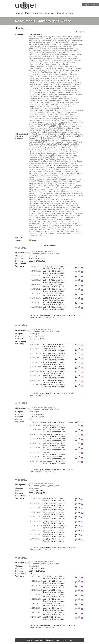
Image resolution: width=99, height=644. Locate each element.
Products (19, 13)
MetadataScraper (54, 132)
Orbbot (64, 148)
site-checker (69, 184)
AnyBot (59, 45)
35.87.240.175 (35, 298)
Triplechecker (78, 213)
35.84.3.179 (34, 358)
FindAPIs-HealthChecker (38, 92)
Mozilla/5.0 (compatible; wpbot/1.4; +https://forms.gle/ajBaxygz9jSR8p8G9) (44, 252)
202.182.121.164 (36, 422)
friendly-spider (34, 94)
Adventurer (62, 41)
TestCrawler (47, 205)
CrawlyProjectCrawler (61, 71)
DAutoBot (64, 75)
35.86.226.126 (35, 353)
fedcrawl (58, 88)
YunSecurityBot (76, 231)
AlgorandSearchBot (53, 43)
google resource (63, 100)
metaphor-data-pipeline (71, 132)
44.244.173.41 (35, 512)
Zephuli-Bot (70, 233)
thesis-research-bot (63, 207)
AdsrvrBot (55, 39)
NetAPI (44, 142)
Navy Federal (73, 140)
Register (94, 5)
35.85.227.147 (35, 517)
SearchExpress (35, 178)
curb (31, 73)
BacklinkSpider (71, 51)
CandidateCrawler (63, 59)
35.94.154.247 (35, 617)
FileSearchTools (71, 90)
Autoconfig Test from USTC (68, 49)
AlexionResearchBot (37, 43)
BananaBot (49, 53)
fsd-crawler (33, 96)
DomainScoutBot (36, 82)
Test (63, 203)
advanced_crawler (50, 41)
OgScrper (45, 146)
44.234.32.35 (35, 608)
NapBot (64, 140)
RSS (57, 640)
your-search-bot (57, 231)
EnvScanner (41, 86)
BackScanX (34, 53)
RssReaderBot (73, 170)
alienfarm (65, 43)
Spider (68, 192)
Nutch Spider (73, 144)
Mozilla (52, 136)
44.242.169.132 (36, 590)
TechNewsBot (44, 203)
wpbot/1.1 (21, 403)
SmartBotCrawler (58, 188)
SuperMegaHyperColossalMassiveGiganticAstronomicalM (51, 199)
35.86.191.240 (35, 367)
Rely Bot (49, 164)
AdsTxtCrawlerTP (36, 41)
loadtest (67, 126)
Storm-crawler (77, 193)
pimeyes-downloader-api (55, 152)
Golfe (46, 100)
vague (43, 217)
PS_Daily (68, 160)
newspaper (52, 142)
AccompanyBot (66, 37)
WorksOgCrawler (36, 229)
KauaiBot (73, 118)
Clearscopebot (51, 65)
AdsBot (48, 39)
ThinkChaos (76, 207)
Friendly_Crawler (76, 94)
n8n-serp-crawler (54, 140)
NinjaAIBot (56, 144)
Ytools (66, 231)
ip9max (72, 114)
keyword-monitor (66, 120)
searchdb (45, 176)
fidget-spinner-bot (57, 90)
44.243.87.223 (35, 430)
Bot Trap (63, 640)
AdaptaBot (77, 37)
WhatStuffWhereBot (56, 225)
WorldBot (47, 229)
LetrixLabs (33, 122)
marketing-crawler (70, 130)
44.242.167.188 (36, 461)
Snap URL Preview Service (39, 190)
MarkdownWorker (56, 130)
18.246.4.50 (34, 302)
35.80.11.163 (35, 577)
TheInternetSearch (36, 207)
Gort (58, 102)
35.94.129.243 (35, 594)
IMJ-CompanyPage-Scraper (67, 112)
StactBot (62, 193)
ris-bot (47, 166)
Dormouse (59, 82)
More (46, 136)
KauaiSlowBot (34, 120)
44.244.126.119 (36, 526)
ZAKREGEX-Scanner (46, 233)
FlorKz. (61, 92)
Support (60, 13)
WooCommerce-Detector (39, 227)
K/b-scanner (64, 118)
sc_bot (67, 174)
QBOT (75, 160)
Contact (70, 13)
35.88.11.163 (35, 508)
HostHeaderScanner (37, 110)
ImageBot (33, 112)
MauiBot (44, 132)
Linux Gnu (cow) (39, 124)
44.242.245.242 (36, 439)
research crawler (59, 164)
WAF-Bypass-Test (58, 219)
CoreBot (45, 69)
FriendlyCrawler (47, 94)
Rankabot (67, 162)
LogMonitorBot (76, 126)
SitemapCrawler (45, 186)
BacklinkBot (47, 51)
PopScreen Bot (44, 156)
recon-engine (77, 162)
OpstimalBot (56, 148)
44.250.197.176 (36, 362)
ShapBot (32, 184)
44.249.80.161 (35, 271)
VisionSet (33, 219)
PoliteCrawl (33, 156)
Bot (70, 55)
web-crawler (52, 221)
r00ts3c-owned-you (48, 162)
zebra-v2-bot (60, 233)
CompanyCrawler (55, 67)
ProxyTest (60, 160)
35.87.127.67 (35, 612)
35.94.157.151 (35, 275)
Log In (86, 5)
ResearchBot (71, 164)
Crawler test (68, 69)
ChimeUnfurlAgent (59, 63)
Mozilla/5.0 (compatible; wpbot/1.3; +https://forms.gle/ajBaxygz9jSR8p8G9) (44, 330)
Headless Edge (66, 106)
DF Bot (68, 76)
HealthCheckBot (35, 108)
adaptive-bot (34, 39)
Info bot (49, 114)
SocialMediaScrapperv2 (38, 192)
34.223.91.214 (35, 521)
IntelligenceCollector (61, 114)
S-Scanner (66, 172)
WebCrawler (69, 221)
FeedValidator (75, 88)
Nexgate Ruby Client (74, 142)
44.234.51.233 (35, 599)
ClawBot (32, 65)
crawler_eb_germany (44, 71)
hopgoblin (63, 108)
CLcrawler (40, 65)
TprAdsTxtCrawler (36, 213)
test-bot (32, 205)
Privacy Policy (50, 640)
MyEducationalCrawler (38, 140)
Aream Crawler (52, 47)
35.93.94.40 (34, 344)
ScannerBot (59, 174)
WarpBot (32, 221)
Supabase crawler (66, 195)
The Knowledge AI (72, 205)
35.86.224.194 (35, 585)
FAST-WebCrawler (47, 88)
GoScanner (65, 102)
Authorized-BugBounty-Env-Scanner (43, 49)
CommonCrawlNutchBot (38, 67)
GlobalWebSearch (36, 100)
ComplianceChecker (70, 67)
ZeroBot (79, 233)
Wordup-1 (53, 227)
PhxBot (42, 152)
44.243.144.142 (36, 530)
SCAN (51, 174)
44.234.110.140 (36, 581)
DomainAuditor (74, 78)
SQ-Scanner (34, 193)
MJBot (62, 134)
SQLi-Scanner (45, 193)
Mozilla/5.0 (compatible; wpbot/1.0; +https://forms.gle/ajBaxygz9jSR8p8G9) (44, 562)
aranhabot (42, 47)
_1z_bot (38, 235)
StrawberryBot (34, 195)
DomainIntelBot (71, 80)
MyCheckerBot (50, 138)
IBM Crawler (78, 110)
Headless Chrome (53, 106)
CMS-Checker (62, 65)
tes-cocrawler (55, 203)
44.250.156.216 (36, 307)
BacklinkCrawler (58, 51)
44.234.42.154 (35, 499)
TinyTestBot (73, 209)
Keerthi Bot (45, 120)
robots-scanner (41, 168)
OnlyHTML (65, 146)
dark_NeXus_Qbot (36, 75)
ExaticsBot (57, 86)
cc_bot (41, 61)
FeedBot (66, 88)
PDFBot (79, 150)
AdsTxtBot (64, 39)
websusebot (72, 223)
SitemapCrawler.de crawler (62, 186)
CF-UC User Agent (36, 63)
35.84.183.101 (35, 443)
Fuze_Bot (42, 96)
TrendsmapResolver (64, 213)
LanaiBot (77, 120)
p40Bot (45, 150)
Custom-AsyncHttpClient (43, 73)
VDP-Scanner (51, 217)
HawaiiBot (41, 106)
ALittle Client (74, 43)
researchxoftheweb (36, 166)
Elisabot (45, 84)
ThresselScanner (36, 209)
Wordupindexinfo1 (64, 227)
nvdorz (38, 146)
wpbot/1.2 (21, 480)
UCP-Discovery (51, 215)
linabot (51, 122)
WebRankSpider (35, 223)
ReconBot (33, 164)
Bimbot (32, 55)
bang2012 (58, 53)
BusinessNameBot (36, 59)
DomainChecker (35, 80)
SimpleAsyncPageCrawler (54, 184)
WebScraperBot (49, 223)
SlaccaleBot (46, 188)
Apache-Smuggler (70, 45)
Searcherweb (55, 176)
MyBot (41, 138)
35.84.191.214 (35, 539)
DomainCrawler (48, 80)
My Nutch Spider (62, 136)
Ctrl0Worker (75, 71)
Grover (32, 104)
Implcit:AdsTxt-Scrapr (37, 114)
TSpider (41, 215)
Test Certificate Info (72, 203)
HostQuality (50, 110)
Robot (53, 166)
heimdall (46, 108)
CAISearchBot (50, 59)
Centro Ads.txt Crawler (53, 61)
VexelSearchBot (64, 217)
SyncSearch (34, 201)
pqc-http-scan (57, 156)
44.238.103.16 (35, 280)
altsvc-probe (45, 45)
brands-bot (42, 57)
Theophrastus (50, 207)
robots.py (51, 168)
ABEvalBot (55, 37)
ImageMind (42, 112)
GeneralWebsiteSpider (38, 98)
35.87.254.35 (35, 425)
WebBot (61, 221)
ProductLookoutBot (66, 158)
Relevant (41, 164)
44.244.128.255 (36, 289)
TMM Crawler (55, 211)
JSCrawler (46, 118)
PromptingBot (34, 160)
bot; (74, 55)
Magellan (75, 128)
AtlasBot (72, 47)
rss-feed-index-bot (60, 170)
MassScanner (34, 132)
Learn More (50, 317)
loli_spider (38, 128)
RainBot (60, 162)
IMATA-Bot (51, 112)
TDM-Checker (59, 201)
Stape (69, 193)
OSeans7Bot (73, 148)
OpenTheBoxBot (44, 148)
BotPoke (79, 55)
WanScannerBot (72, 219)
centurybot (67, 61)
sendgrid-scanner (65, 180)
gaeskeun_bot (60, 96)
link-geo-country (61, 122)
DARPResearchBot (51, 75)
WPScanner (77, 229)
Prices (28, 13)
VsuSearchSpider (44, 219)
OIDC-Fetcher (55, 146)
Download (38, 13)
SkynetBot (77, 186)
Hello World (54, 108)
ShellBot (40, 184)
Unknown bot (63, 215)
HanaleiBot (55, 104)
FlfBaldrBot (53, 92)
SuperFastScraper (44, 197)
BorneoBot (64, 55)
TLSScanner (44, 211)
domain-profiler (61, 78)
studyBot (44, 195)
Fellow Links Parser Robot (39, 90)
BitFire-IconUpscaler (43, 55)
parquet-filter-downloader (66, 150)
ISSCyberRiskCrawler (37, 116)
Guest (47, 104)
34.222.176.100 (36, 371)
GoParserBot (34, 102)
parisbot (52, 150)
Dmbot (32, 78)
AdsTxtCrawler (74, 39)
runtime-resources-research (40, 172)
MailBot (45, 130)
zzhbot (32, 235)
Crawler (60, 69)
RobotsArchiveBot (63, 168)
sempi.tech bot (51, 180)
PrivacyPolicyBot (43, 158)
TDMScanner (70, 201)
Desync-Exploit (35, 76)
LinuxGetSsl (51, 124)
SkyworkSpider (35, 188)
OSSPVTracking (35, 150)
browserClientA (66, 57)
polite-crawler (70, 154)
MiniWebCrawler (35, 134)
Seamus (73, 174)
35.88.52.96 (34, 452)
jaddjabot (50, 116)
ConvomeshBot (35, 69)
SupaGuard (78, 195)
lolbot (31, 128)
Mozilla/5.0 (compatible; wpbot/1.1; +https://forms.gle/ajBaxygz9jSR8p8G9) (44, 408)
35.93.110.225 (35, 448)
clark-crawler (72, 63)
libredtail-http (43, 122)
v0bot (38, 217)
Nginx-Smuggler (35, 144)
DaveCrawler (73, 75)
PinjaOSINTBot (72, 152)
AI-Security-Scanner (75, 41)
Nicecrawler (47, 144)
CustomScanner (59, 73)
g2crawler (50, 96)
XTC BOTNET (39, 231)
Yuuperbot (33, 233)
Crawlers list (47, 21)
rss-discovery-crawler (44, 170)
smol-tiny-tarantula (72, 188)
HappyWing (64, 104)
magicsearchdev (35, 130)
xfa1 (31, 231)
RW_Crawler (56, 172)
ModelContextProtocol (74, 134)
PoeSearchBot (47, 154)
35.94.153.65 (35, 535)
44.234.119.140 (36, 434)
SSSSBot (55, 193)
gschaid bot (40, 104)
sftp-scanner (77, 182)
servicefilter (58, 182)
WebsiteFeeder (61, 223)
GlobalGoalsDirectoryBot (67, 98)
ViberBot (74, 217)
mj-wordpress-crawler (51, 134)
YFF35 (48, 231)
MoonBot (40, 136)
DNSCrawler (50, 78)
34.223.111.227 (36, 503)
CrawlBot (53, 69)
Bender (76, 53)
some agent (60, 192)
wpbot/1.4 (21, 248)
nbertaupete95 (35, 142)
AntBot (53, 45)
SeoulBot (49, 182)
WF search (44, 225)
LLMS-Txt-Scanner (43, 126)
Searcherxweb (66, 176)
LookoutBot (47, 128)
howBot (58, 110)
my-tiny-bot (73, 136)
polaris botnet (58, 154)
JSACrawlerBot (35, 118)
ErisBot (49, 86)
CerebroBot (76, 61)
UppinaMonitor (74, 215)
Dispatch (75, 76)
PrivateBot (54, 158)
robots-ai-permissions (64, 166)
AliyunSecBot (34, 45)
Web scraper (34, 256)
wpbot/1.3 (21, 326)
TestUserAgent (58, 205)
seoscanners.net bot (37, 182)
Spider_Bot (76, 192)
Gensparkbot (52, 98)
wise (80, 225)
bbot (65, 53)
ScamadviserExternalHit (38, 174)
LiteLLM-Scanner (63, 124)
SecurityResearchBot (59, 178)
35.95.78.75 (34, 349)
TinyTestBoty (34, 211)
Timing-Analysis (49, 209)
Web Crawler (42, 221)
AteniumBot (63, 47)
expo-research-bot (69, 86)
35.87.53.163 (35, 376)
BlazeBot (55, 55)
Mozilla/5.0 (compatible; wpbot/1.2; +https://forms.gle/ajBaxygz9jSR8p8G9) (44, 485)
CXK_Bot (70, 73)
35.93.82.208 (35, 380)
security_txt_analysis (37, 180)
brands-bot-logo (53, 57)
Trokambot (33, 215)
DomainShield (48, 82)
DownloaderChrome (71, 82)
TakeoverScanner (46, 201)
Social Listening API (58, 190)
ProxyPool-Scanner (48, 160)
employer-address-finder (67, 84)
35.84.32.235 (35, 293)
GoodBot (52, 100)
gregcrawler (74, 102)
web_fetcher (34, 225)
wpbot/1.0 (21, 558)
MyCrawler (61, 138)
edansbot (38, 84)
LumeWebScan (58, 128)
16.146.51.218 (35, 266)
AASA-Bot (46, 37)
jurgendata (55, 118)
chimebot (48, 63)
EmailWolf (53, 84)
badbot (42, 53)
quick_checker (34, 162)
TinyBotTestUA (62, 209)
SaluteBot (74, 172)
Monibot (32, 136)
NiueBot (64, 144)
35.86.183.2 (34, 457)
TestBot (39, 205)
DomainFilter (60, 80)
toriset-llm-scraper (68, 211)
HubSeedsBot (67, 110)
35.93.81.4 (34, 603)
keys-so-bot (55, 120)
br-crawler (33, 57)
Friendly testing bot (72, 92)
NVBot (32, 146)
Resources (49, 13)
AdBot (42, 39)
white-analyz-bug (71, 225)
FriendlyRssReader (61, 94)
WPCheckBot (56, 229)
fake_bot (36, 88)
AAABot (39, 37)
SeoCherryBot (78, 180)
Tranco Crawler (50, 213)
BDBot (70, 53)
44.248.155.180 (36, 385)
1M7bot (32, 37)
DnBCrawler (40, 78)
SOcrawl (51, 192)
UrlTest (32, 217)
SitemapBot (34, 186)
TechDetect (33, 203)
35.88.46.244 (35, 284)
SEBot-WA (46, 178)
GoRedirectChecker (48, 102)
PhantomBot (34, 152)
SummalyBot (54, 195)
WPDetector (67, 229)
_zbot (44, 235)
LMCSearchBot (57, 126)
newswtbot (61, 142)
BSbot (75, 57)
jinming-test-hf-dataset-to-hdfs (66, 116)
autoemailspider (35, 51)
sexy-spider (67, 182)
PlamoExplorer (35, 154)
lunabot (68, 128)
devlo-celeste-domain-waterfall (53, 76)
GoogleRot (74, 100)
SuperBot (33, 197)
